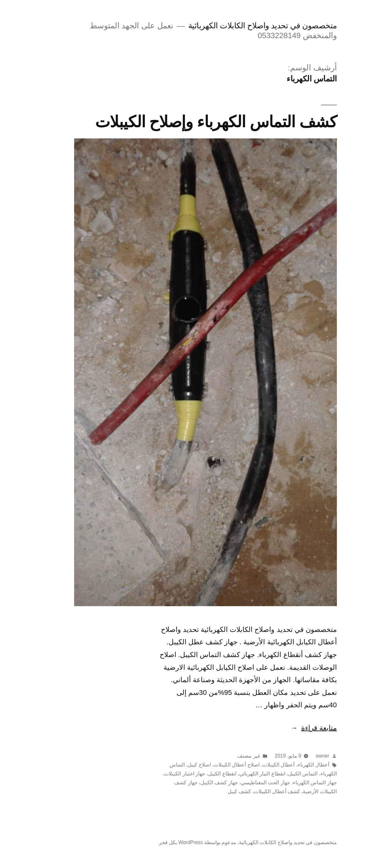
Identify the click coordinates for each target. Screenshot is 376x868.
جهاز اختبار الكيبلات (167, 774)
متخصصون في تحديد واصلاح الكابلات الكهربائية (245, 26)
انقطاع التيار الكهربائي (245, 774)
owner (305, 756)
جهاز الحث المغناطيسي (248, 783)
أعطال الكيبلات (261, 765)
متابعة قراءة (296, 728)
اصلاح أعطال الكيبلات (219, 765)
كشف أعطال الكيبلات (259, 791)
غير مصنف (231, 756)
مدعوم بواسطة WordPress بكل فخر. (180, 842)
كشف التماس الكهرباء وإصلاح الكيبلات (198, 122)
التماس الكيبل (285, 774)
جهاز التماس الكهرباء (297, 783)
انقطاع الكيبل (205, 774)
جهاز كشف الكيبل (202, 783)
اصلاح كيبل (182, 765)
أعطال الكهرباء (296, 765)
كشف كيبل (222, 791)
